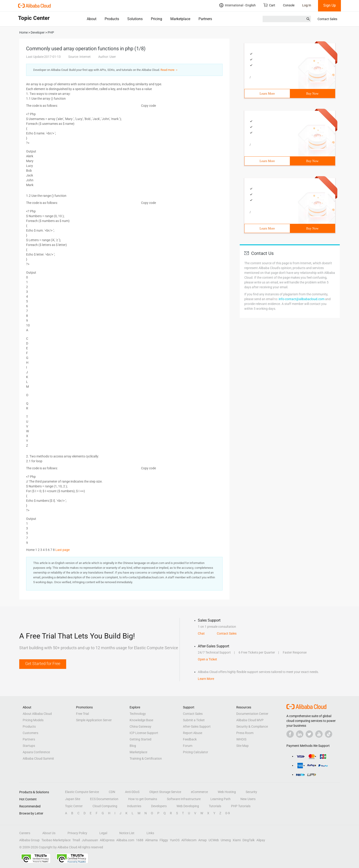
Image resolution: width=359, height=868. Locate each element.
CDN (112, 792)
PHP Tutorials (241, 806)
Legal (103, 833)
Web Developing (188, 806)
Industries (134, 806)
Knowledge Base (141, 720)
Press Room (245, 733)
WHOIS (241, 739)
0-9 (228, 813)
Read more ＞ (169, 70)
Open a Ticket (207, 659)
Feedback (190, 739)
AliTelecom (189, 840)
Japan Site (73, 799)
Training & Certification (146, 758)
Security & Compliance (252, 726)
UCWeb (214, 840)
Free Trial (82, 714)
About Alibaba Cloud (37, 714)
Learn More (267, 94)
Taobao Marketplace (56, 840)
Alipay (261, 840)
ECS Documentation (104, 799)
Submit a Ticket (194, 720)
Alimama (151, 840)
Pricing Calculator (196, 752)
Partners (205, 19)
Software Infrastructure (184, 799)
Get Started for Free (43, 664)
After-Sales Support (197, 726)
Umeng (226, 840)
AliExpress (107, 840)
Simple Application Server (94, 720)
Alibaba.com (125, 840)
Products (112, 19)
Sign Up (330, 5)
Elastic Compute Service (82, 792)
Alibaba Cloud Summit (38, 758)
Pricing (156, 19)
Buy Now (312, 94)
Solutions (135, 19)
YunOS (175, 840)
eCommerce (199, 792)
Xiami (237, 840)
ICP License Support (144, 733)
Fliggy (164, 840)
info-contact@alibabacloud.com (302, 299)
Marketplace (180, 19)
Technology (138, 714)
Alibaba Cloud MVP (250, 720)
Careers (25, 833)
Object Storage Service (165, 792)
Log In (307, 5)
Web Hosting (227, 792)
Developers (159, 806)
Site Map (242, 746)
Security (251, 792)
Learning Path (220, 799)
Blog (133, 746)
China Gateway (140, 726)
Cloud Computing (105, 806)
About (92, 19)
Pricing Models (33, 720)
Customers (30, 733)
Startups (29, 746)
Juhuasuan (90, 840)
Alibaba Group (29, 840)
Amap (203, 840)
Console (289, 5)
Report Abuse (193, 733)
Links (150, 833)
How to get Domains (143, 799)
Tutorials (215, 806)
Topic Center (74, 806)
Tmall (76, 840)
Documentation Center (252, 714)
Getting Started (140, 739)
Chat (201, 633)
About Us (49, 833)
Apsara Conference (36, 752)
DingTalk (249, 840)
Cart (269, 5)
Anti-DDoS (132, 792)
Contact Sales (327, 19)
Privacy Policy (77, 833)
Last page (63, 550)
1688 (140, 840)
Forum (188, 746)
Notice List (127, 833)
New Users (248, 799)
